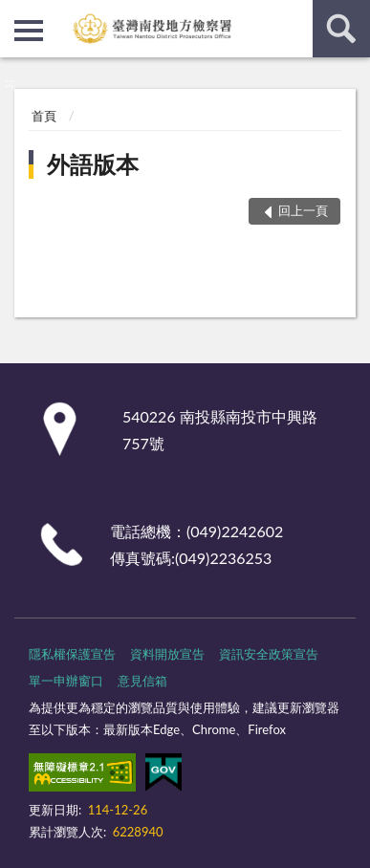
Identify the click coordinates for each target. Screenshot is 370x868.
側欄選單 (29, 31)
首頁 (44, 116)
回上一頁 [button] (303, 210)
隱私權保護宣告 (72, 654)
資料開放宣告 (167, 654)
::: (15, 14)
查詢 (341, 29)
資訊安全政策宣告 (269, 654)
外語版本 (93, 164)
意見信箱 (142, 681)
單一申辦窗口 (66, 681)
